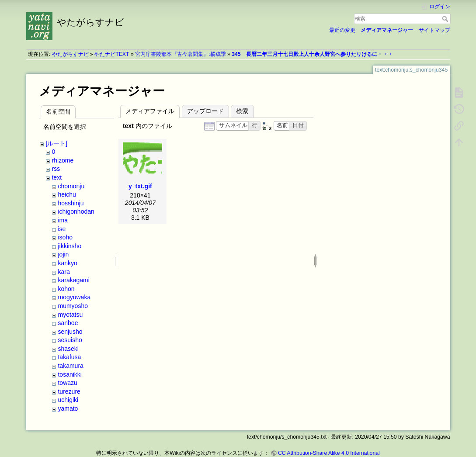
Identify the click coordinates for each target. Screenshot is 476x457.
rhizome (63, 160)
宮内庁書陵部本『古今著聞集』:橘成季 (180, 54)
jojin (63, 254)
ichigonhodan (76, 211)
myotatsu (70, 315)
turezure (69, 391)
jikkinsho (69, 246)
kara (64, 272)
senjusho (70, 332)
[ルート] (56, 143)
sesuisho (70, 340)
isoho (65, 237)
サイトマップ (434, 30)
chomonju (71, 186)
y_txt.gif (140, 186)
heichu (67, 194)
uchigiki (68, 400)
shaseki (68, 349)
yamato (68, 409)
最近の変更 (342, 30)
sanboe (68, 323)
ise (62, 229)
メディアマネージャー (387, 30)
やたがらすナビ (70, 54)
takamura (70, 366)
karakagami (73, 280)
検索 (446, 19)
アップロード (205, 111)
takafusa (69, 357)
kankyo (67, 263)
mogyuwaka (74, 297)
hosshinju (71, 203)
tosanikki (69, 374)
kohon (66, 289)
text (57, 177)
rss (56, 169)
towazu (67, 383)
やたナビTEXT (112, 54)
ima (63, 220)
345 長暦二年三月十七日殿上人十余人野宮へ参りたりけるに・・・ (312, 54)
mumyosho (73, 306)
